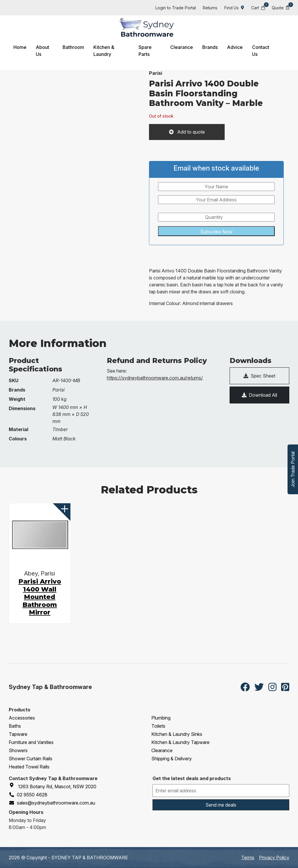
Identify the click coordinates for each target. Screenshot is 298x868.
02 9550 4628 (28, 795)
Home (20, 47)
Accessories (22, 718)
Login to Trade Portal (176, 8)
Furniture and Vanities (31, 742)
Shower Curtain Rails (31, 759)
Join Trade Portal (293, 469)
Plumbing (161, 718)
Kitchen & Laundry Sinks (177, 734)
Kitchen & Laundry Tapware (180, 742)
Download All (259, 395)
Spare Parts (145, 51)
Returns (210, 8)
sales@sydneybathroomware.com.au (52, 803)
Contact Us (261, 51)
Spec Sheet (259, 376)
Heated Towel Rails (29, 767)
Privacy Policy (274, 858)
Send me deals (221, 805)
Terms (248, 858)
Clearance (182, 47)
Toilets (158, 726)
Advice (235, 47)
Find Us (234, 8)
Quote (281, 7)
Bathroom (73, 47)
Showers (18, 750)
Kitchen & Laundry (104, 51)
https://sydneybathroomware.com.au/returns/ (155, 378)
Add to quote (190, 132)
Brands (210, 47)
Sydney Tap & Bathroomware (50, 687)
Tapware (18, 734)
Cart (258, 7)
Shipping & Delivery (172, 759)
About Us (42, 51)
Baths (15, 726)
